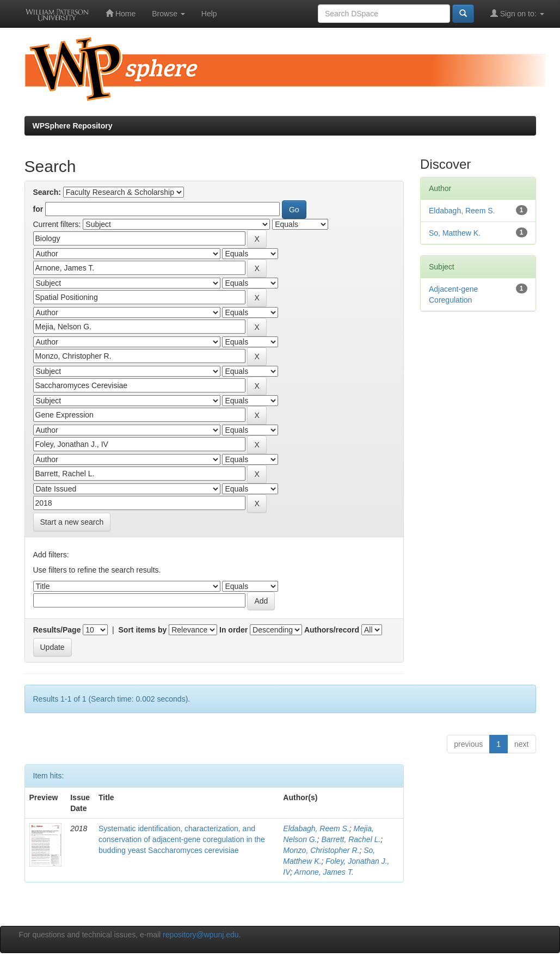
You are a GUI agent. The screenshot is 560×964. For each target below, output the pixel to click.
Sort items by (143, 630)
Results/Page (57, 630)
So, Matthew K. (455, 233)
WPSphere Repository (73, 126)
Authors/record (332, 630)
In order (233, 630)
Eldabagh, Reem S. (316, 828)
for (38, 209)
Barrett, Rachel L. (351, 839)
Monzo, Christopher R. (321, 850)
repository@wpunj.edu (201, 935)
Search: (47, 192)
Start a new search (72, 522)
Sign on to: (517, 13)
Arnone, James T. (324, 872)
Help (209, 14)
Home (121, 13)
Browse (168, 14)
